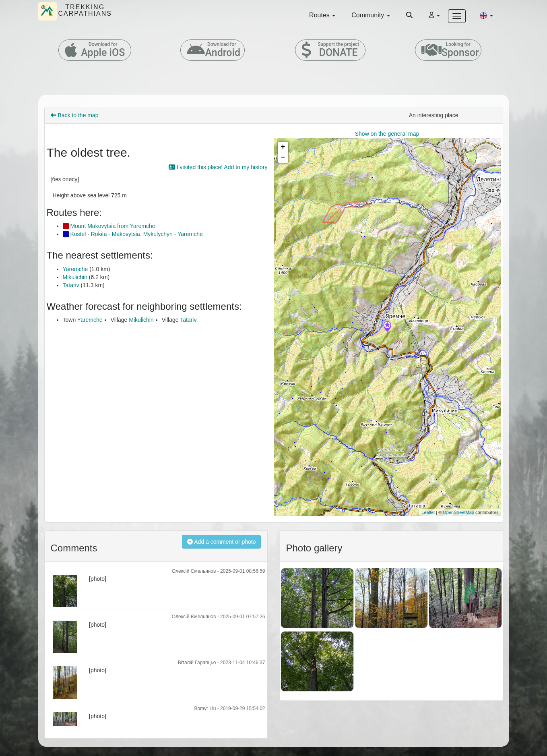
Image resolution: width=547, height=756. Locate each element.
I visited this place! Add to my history (218, 167)
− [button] (283, 157)
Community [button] (371, 15)
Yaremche (75, 269)
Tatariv (71, 285)
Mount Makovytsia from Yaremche (109, 226)
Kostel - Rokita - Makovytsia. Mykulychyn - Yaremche (133, 234)
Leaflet (428, 512)
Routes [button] (322, 15)
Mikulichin (75, 277)
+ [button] (283, 147)
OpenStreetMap (458, 512)
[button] (486, 15)
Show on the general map (387, 134)
